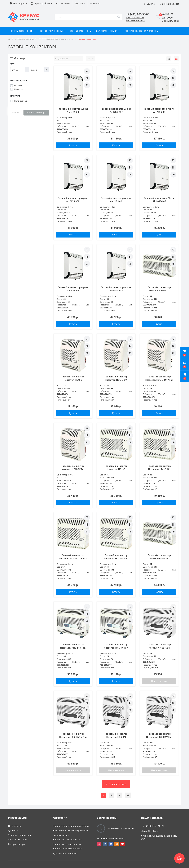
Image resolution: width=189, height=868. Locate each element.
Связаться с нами (17, 839)
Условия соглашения (19, 835)
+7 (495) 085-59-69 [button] (152, 826)
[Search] (119, 17)
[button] (185, 376)
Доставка (13, 830)
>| (128, 795)
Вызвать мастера (135, 20)
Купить (73, 145)
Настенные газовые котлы (67, 844)
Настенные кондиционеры (67, 848)
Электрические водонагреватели (70, 830)
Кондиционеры (81, 31)
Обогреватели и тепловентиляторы (34, 38)
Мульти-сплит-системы (65, 853)
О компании (15, 826)
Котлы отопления (23, 31)
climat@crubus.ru (151, 831)
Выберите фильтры (36, 113)
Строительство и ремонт (141, 31)
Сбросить (17, 113)
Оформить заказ (171, 21)
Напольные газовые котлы (67, 839)
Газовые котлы (61, 835)
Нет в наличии (159, 681)
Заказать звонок (135, 17)
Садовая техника (108, 31)
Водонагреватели (53, 31)
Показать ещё (116, 784)
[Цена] (18, 70)
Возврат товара (16, 844)
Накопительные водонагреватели (71, 826)
